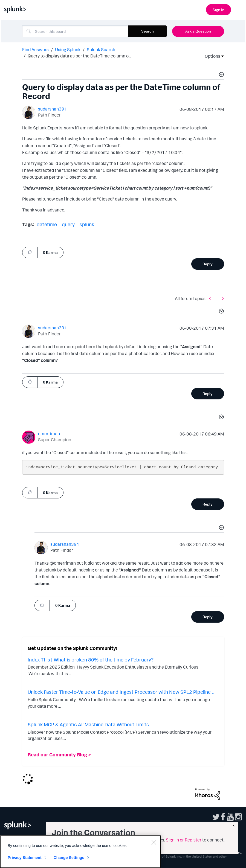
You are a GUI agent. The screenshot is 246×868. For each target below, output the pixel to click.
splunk (87, 224)
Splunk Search (101, 50)
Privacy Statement (25, 858)
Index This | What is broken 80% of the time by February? (91, 660)
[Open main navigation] (239, 9)
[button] (221, 75)
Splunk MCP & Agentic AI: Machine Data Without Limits (88, 724)
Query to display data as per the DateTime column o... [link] (79, 56)
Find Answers (35, 50)
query (68, 224)
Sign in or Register (184, 840)
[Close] (154, 842)
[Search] (75, 31)
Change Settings (69, 858)
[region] (80, 852)
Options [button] (211, 56)
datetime (47, 224)
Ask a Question (198, 31)
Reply (208, 264)
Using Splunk (68, 50)
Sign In (218, 10)
